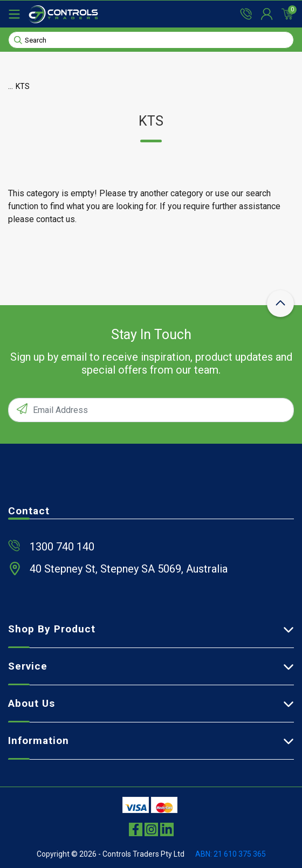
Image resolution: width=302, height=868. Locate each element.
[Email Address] (151, 410)
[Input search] (151, 40)
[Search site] (18, 39)
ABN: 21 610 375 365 (231, 854)
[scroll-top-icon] (280, 304)
